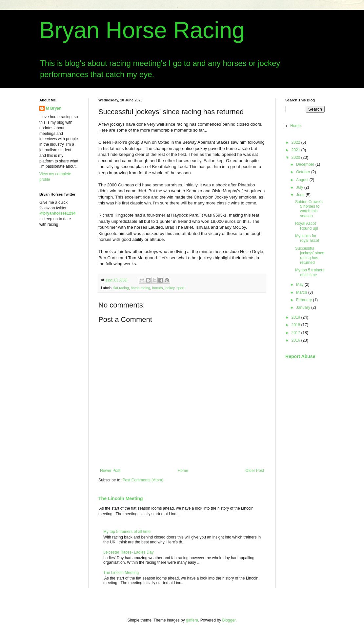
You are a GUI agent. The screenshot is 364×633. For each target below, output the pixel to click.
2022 (296, 142)
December (306, 164)
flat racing (121, 288)
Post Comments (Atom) (143, 480)
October (304, 172)
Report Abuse (300, 356)
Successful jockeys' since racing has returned (310, 255)
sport (180, 288)
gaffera (192, 620)
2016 (296, 340)
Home (183, 471)
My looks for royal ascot (307, 238)
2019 (296, 317)
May (300, 285)
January (304, 307)
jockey (170, 288)
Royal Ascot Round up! (307, 226)
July (300, 187)
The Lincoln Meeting (121, 498)
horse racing (141, 288)
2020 (296, 158)
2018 (296, 325)
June (301, 195)
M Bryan (54, 108)
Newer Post (110, 471)
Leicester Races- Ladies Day (128, 552)
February (304, 300)
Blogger (229, 620)
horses (157, 288)
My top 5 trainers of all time (127, 532)
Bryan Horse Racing (142, 30)
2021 (296, 150)
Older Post (255, 471)
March (302, 292)
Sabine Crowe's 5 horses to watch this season (309, 209)
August (303, 180)
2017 (296, 333)
